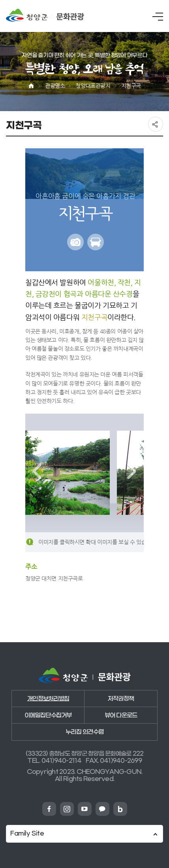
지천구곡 (131, 86)
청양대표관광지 (93, 86)
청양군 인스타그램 (67, 809)
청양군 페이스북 (49, 809)
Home (31, 86)
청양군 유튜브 (85, 809)
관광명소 (55, 86)
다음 (132, 472)
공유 (156, 124)
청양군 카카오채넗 (102, 809)
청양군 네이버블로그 (120, 809)
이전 (37, 472)
